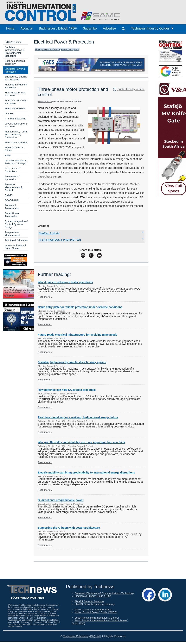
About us (27, 28)
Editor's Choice (13, 42)
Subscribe (90, 28)
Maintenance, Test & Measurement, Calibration (16, 134)
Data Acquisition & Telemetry (15, 62)
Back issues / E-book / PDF (58, 28)
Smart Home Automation (12, 215)
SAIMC (9, 195)
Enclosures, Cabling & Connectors (16, 78)
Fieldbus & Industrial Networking (16, 86)
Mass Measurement (16, 142)
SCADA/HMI (12, 200)
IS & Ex (9, 114)
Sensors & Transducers (12, 207)
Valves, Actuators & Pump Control (16, 247)
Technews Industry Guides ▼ (152, 28)
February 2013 (45, 101)
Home (10, 28)
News (8, 155)
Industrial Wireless (15, 108)
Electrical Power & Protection (15, 70)
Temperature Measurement (12, 234)
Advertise (109, 28)
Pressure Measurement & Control (14, 187)
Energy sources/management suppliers (57, 49)
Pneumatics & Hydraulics (12, 178)
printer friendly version (128, 89)
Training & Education (16, 240)
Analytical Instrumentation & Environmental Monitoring (15, 51)
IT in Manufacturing (15, 119)
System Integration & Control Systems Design (16, 224)
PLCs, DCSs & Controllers (13, 170)
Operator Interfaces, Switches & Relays (16, 162)
